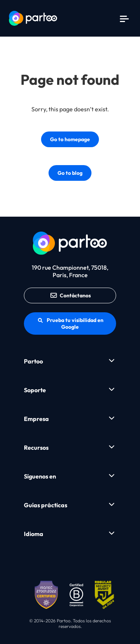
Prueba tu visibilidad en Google (70, 323)
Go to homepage (70, 139)
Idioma (34, 534)
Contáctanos (70, 295)
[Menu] (124, 18)
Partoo (33, 361)
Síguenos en (40, 476)
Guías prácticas (46, 505)
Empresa (36, 419)
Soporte (35, 390)
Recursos (36, 448)
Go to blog (70, 173)
